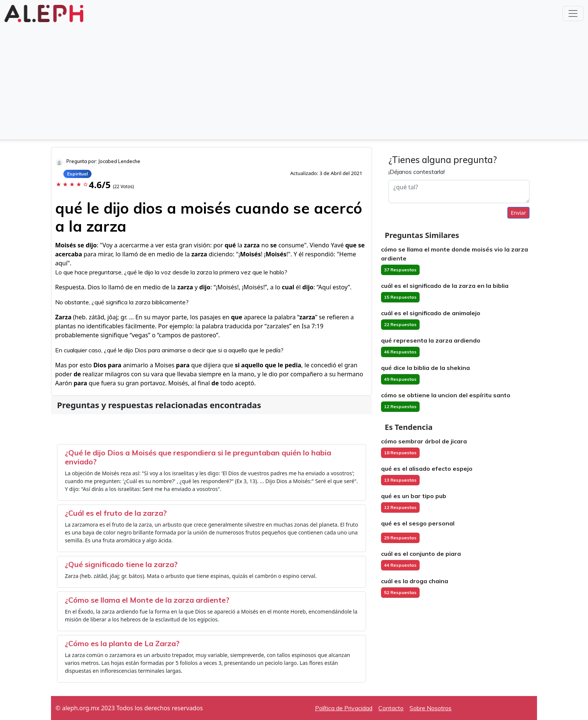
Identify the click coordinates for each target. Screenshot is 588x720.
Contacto (391, 708)
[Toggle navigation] (573, 13)
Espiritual (77, 174)
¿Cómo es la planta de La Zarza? (122, 643)
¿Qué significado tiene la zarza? (121, 564)
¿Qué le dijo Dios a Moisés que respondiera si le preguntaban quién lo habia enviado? (198, 457)
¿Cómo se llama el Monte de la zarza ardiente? (147, 600)
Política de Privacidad (344, 708)
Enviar (518, 213)
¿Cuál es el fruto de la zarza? (116, 513)
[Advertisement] (294, 80)
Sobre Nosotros (430, 708)
